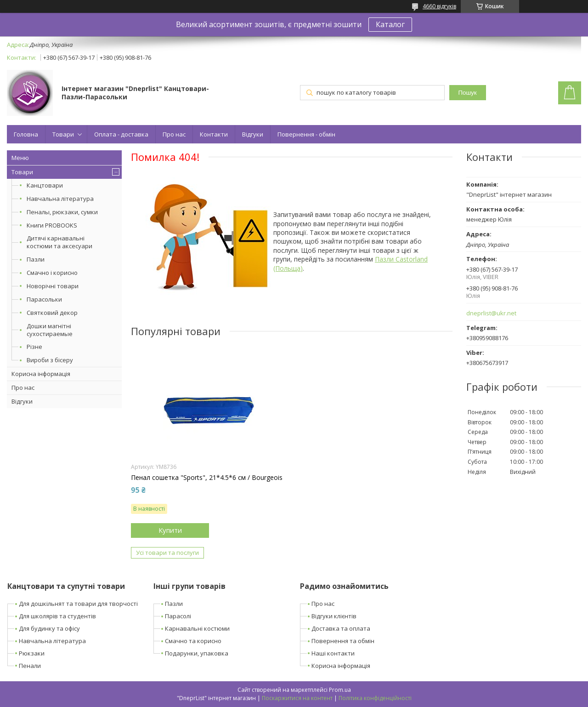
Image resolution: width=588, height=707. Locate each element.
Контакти (214, 134)
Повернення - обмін (306, 134)
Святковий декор (52, 313)
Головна (26, 134)
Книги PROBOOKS (52, 225)
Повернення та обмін (343, 641)
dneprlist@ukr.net (491, 313)
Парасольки (44, 299)
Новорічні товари (53, 286)
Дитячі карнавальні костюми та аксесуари (59, 242)
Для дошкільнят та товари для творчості (78, 604)
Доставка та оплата (341, 628)
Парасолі (178, 616)
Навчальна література (60, 199)
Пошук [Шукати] (467, 93)
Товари (63, 134)
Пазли (36, 259)
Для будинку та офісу (49, 628)
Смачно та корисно (193, 641)
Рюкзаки (32, 653)
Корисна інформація (41, 374)
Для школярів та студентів (57, 616)
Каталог (390, 24)
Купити (170, 530)
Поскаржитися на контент (297, 698)
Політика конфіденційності (375, 698)
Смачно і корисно (52, 273)
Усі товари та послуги (167, 553)
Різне (34, 347)
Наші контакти (333, 653)
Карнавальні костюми (197, 628)
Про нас (174, 134)
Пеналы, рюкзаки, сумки (62, 212)
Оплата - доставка (121, 134)
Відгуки (253, 134)
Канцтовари (45, 185)
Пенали (30, 666)
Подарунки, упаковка (197, 653)
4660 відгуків (439, 6)
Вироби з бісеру (50, 360)
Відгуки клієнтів (334, 616)
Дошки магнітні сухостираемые (50, 330)
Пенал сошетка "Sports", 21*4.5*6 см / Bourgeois (207, 478)
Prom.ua (340, 690)
